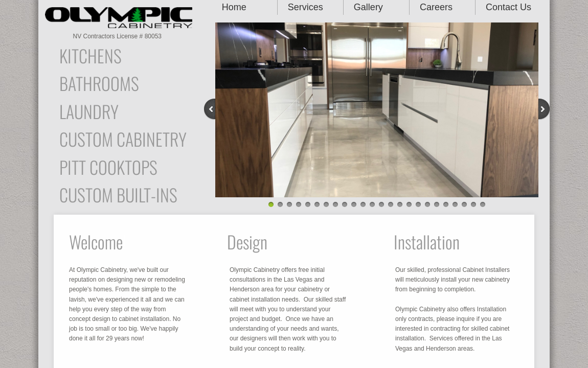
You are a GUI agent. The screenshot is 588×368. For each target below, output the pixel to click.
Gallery (368, 7)
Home (234, 7)
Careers (436, 7)
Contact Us (508, 7)
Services (306, 7)
